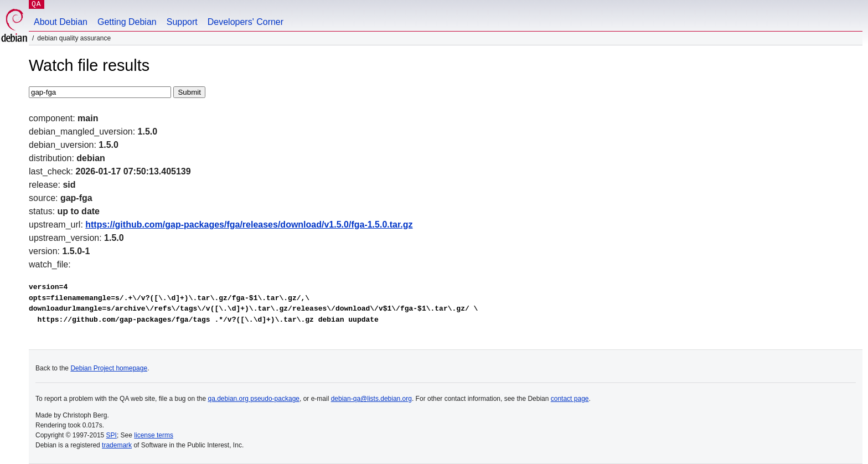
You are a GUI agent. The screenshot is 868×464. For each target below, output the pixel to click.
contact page (570, 399)
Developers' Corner (246, 22)
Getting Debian (127, 22)
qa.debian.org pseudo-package (254, 399)
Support (182, 22)
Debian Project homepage (109, 368)
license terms (154, 435)
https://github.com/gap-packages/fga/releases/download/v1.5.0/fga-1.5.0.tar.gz (249, 225)
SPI (112, 435)
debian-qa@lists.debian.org (371, 399)
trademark (117, 445)
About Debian (61, 22)
